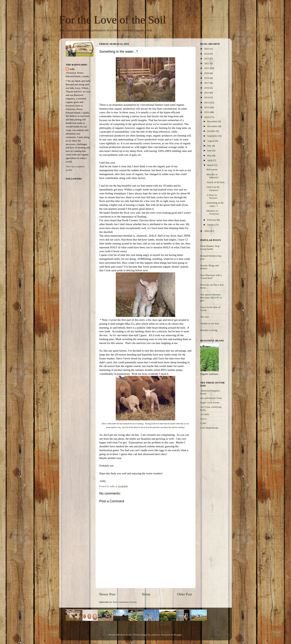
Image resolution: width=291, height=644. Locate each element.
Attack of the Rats (216, 182)
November (213, 126)
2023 (207, 59)
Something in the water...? (215, 204)
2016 (207, 88)
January (211, 225)
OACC (204, 419)
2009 (207, 231)
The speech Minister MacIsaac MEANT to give (211, 298)
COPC (203, 423)
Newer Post (107, 594)
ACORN (205, 414)
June (210, 150)
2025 (207, 49)
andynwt (156, 635)
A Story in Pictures (212, 196)
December (213, 121)
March (211, 165)
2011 (207, 112)
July (210, 146)
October (211, 131)
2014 (207, 97)
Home (146, 594)
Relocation (212, 169)
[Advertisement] (215, 491)
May (210, 155)
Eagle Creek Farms (210, 402)
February (212, 220)
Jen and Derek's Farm (211, 398)
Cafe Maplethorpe (209, 428)
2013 (207, 102)
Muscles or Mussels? (213, 176)
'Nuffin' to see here (210, 323)
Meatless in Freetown (213, 212)
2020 (207, 73)
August (211, 141)
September (213, 136)
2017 (207, 83)
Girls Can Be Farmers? (213, 188)
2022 (207, 63)
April (210, 160)
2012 (207, 107)
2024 (207, 54)
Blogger (178, 635)
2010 (207, 117)
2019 (207, 78)
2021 (207, 68)
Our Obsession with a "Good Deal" (211, 277)
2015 (207, 93)
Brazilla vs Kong (209, 330)
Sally (72, 69)
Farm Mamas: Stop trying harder (210, 247)
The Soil (205, 317)
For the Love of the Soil (113, 20)
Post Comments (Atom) (125, 602)
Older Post (184, 594)
